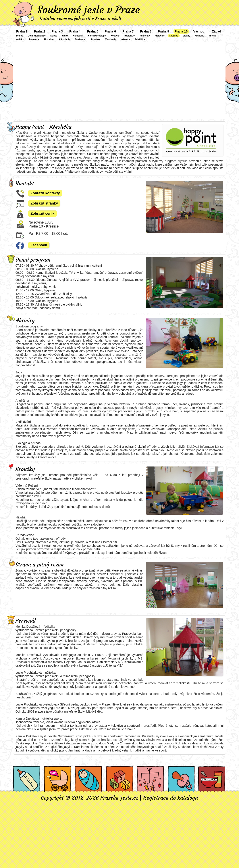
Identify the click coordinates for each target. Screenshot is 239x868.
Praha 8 (146, 31)
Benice (19, 36)
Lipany (187, 36)
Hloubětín (78, 36)
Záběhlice (140, 39)
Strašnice (80, 39)
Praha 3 (57, 31)
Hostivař (115, 36)
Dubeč (54, 36)
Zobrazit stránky (44, 203)
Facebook (39, 245)
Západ (217, 31)
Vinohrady (111, 39)
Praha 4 (75, 31)
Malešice (200, 36)
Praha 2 (40, 31)
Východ (199, 31)
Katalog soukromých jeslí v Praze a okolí (80, 18)
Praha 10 (181, 31)
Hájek (65, 36)
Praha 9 (163, 31)
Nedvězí (20, 39)
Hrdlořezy (129, 36)
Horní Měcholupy (97, 36)
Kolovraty (145, 36)
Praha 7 (128, 31)
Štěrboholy (64, 39)
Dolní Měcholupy (37, 36)
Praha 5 (93, 31)
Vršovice (125, 39)
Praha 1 (22, 31)
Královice (160, 36)
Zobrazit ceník (42, 213)
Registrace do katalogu (171, 798)
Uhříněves (95, 39)
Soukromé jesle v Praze (89, 10)
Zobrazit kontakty (45, 193)
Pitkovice (49, 39)
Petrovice (34, 39)
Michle (212, 36)
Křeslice (174, 36)
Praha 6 (110, 31)
